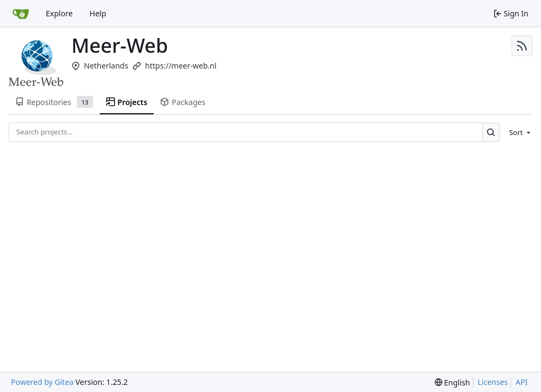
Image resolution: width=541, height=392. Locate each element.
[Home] (21, 14)
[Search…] (491, 132)
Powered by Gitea (42, 382)
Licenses (493, 382)
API (521, 382)
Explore (59, 13)
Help (98, 13)
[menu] (518, 132)
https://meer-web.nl (181, 66)
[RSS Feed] (522, 46)
